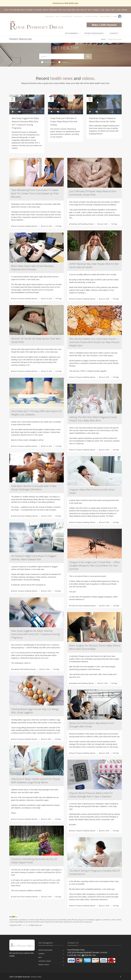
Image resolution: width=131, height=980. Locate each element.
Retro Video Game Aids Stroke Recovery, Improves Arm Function (33, 268)
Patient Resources (94, 33)
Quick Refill (78, 17)
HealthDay (25, 925)
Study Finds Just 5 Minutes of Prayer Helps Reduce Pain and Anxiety (64, 121)
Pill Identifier (67, 17)
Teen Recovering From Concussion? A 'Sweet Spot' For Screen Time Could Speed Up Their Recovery (35, 193)
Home (103, 39)
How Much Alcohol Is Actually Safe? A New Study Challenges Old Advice (34, 488)
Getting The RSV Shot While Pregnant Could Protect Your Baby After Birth (93, 419)
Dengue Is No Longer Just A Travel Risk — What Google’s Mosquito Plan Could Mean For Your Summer (94, 566)
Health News (48, 62)
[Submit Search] (88, 56)
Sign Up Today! (105, 17)
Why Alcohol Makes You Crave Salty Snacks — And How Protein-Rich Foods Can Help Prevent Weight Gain (94, 342)
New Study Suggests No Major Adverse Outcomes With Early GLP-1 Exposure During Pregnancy (35, 634)
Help (57, 17)
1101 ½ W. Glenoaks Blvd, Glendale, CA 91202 (23, 10)
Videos (63, 62)
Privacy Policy (44, 965)
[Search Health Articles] (62, 56)
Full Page (59, 226)
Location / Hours (91, 17)
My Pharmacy (72, 33)
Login (115, 17)
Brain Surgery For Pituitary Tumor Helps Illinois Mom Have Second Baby (94, 647)
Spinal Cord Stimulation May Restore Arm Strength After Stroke (92, 725)
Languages (49, 17)
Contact (114, 33)
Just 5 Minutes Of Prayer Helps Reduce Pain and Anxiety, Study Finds (93, 193)
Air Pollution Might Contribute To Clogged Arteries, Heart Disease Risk (34, 558)
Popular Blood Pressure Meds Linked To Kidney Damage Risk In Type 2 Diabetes (91, 795)
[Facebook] (120, 16)
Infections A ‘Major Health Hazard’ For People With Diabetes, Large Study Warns (36, 781)
